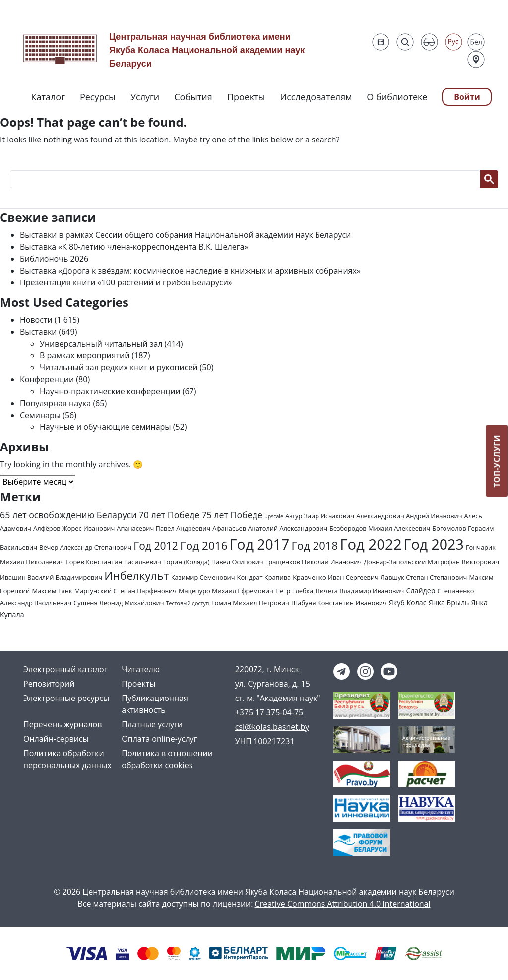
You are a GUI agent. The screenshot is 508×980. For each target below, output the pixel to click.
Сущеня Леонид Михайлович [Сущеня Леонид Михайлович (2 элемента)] (119, 603)
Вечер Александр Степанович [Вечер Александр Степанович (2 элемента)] (85, 547)
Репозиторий (49, 684)
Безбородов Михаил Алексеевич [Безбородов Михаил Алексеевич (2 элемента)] (380, 528)
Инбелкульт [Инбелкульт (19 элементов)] (136, 576)
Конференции (47, 379)
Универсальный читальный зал (101, 344)
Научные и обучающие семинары (105, 427)
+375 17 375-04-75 (269, 712)
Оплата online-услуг (159, 739)
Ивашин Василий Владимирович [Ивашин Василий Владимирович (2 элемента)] (51, 577)
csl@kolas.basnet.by (272, 727)
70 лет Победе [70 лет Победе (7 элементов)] (169, 515)
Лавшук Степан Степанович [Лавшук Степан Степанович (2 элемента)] (424, 577)
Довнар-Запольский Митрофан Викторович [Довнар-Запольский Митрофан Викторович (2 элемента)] (431, 562)
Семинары (40, 415)
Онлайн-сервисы (56, 739)
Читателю (141, 669)
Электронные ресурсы (66, 698)
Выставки (38, 332)
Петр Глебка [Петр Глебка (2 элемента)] (294, 591)
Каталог (48, 97)
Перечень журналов (63, 724)
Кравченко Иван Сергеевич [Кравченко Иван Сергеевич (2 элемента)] (336, 577)
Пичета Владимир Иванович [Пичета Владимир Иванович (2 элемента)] (359, 591)
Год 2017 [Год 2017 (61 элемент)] (259, 544)
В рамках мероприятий (85, 355)
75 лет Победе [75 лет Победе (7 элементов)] (232, 515)
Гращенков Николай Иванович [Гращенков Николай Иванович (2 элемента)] (314, 562)
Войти (467, 97)
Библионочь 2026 (54, 259)
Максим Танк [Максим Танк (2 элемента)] (52, 591)
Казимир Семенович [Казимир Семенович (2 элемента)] (203, 577)
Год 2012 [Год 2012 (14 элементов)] (156, 545)
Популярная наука (55, 403)
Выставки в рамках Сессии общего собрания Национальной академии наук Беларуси (185, 235)
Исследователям (316, 97)
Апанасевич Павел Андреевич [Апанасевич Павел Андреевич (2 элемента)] (163, 528)
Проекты (246, 97)
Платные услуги (152, 724)
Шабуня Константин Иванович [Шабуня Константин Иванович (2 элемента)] (339, 603)
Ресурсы (98, 97)
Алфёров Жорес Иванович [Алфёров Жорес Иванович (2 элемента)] (74, 528)
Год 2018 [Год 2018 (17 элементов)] (315, 545)
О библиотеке (397, 97)
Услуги (145, 97)
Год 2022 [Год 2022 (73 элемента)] (371, 544)
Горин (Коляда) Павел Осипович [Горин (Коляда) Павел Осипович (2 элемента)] (213, 562)
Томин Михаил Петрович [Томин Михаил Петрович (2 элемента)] (250, 603)
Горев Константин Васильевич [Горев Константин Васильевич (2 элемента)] (114, 562)
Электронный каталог (65, 669)
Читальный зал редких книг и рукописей (119, 367)
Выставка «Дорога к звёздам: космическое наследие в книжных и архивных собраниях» (190, 271)
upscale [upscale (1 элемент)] (274, 516)
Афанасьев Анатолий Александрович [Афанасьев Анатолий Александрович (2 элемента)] (270, 528)
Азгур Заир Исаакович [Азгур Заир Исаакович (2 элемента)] (320, 516)
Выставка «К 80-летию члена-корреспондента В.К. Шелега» (134, 247)
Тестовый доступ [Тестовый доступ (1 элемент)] (188, 603)
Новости (36, 320)
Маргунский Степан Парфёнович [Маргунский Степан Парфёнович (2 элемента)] (126, 591)
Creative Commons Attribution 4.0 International (343, 904)
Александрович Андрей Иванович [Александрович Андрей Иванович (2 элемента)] (409, 516)
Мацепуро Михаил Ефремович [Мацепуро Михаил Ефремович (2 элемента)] (226, 591)
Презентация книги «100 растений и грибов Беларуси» (126, 282)
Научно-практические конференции (110, 391)
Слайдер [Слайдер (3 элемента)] (421, 591)
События (193, 97)
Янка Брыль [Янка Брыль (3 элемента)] (449, 602)
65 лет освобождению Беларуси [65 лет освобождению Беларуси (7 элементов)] (68, 515)
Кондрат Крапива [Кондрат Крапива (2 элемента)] (264, 577)
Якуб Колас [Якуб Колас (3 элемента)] (408, 602)
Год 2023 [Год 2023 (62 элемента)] (434, 544)
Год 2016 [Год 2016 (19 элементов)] (204, 545)
